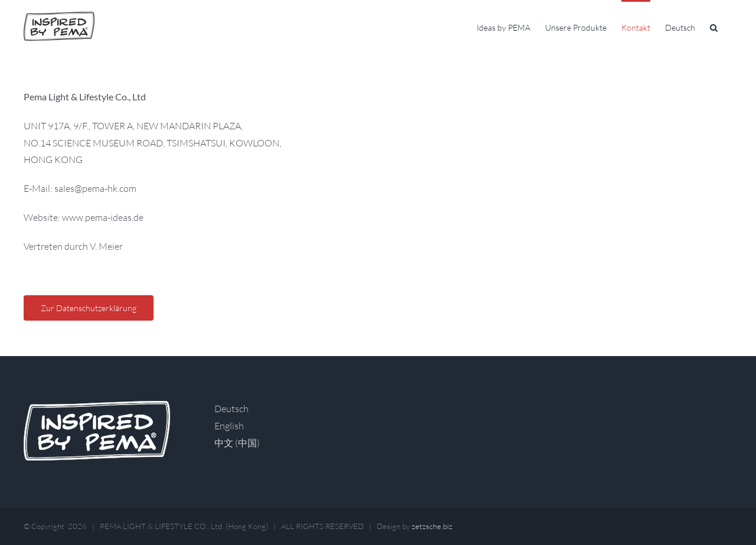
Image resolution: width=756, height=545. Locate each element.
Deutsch (232, 409)
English (229, 426)
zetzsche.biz (432, 526)
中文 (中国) (237, 443)
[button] (714, 27)
